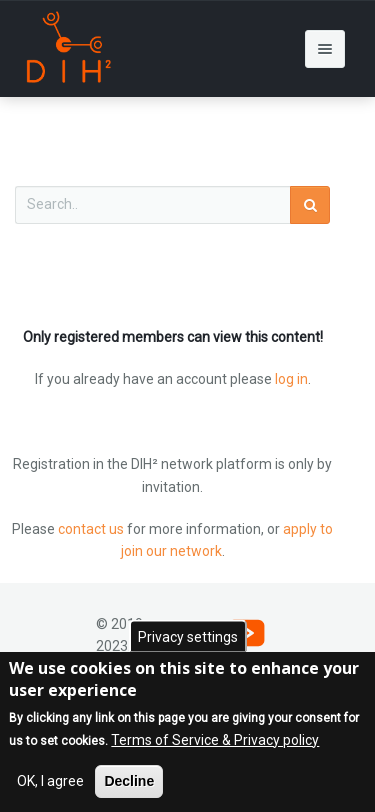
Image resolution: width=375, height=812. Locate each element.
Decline (129, 785)
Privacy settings (188, 640)
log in (291, 379)
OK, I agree (50, 785)
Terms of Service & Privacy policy (215, 744)
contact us (91, 529)
